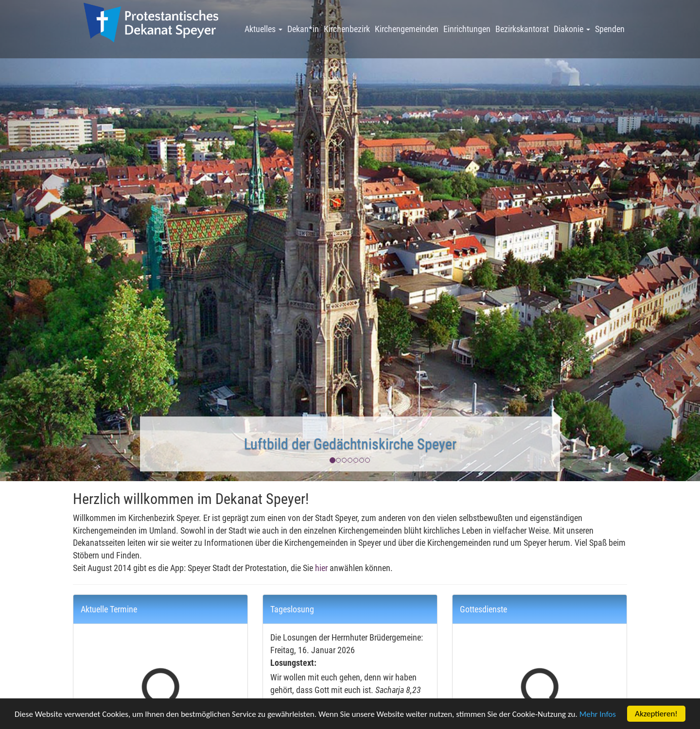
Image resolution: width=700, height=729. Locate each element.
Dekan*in (303, 29)
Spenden (610, 29)
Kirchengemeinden (407, 29)
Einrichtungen (467, 29)
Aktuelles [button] (263, 29)
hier (321, 568)
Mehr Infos (598, 715)
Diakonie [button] (572, 29)
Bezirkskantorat (522, 29)
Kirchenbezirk (347, 29)
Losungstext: (293, 663)
